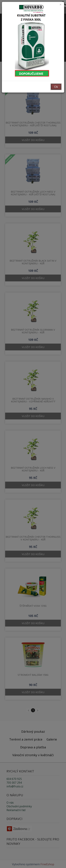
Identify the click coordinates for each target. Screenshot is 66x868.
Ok (56, 87)
